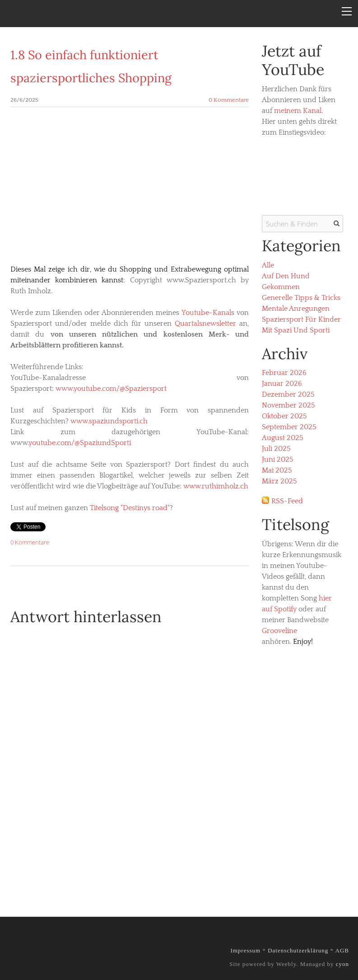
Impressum (245, 950)
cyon (342, 964)
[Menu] (347, 11)
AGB (342, 950)
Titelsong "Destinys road (129, 508)
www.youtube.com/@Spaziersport (111, 389)
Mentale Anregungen (296, 309)
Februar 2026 (284, 373)
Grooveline (279, 631)
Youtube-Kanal (206, 313)
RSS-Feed (287, 501)
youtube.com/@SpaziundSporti (80, 443)
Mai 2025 (277, 470)
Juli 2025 (276, 449)
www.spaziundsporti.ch (109, 421)
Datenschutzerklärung (298, 950)
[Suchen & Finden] (302, 224)
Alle (268, 265)
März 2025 (279, 481)
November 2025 (288, 405)
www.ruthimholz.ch (216, 486)
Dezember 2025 (288, 394)
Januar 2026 (282, 384)
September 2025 (289, 427)
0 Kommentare (229, 100)
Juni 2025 (278, 460)
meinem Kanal (298, 111)
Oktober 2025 (284, 416)
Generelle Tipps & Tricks (301, 298)
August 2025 (283, 438)
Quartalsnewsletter (205, 324)
